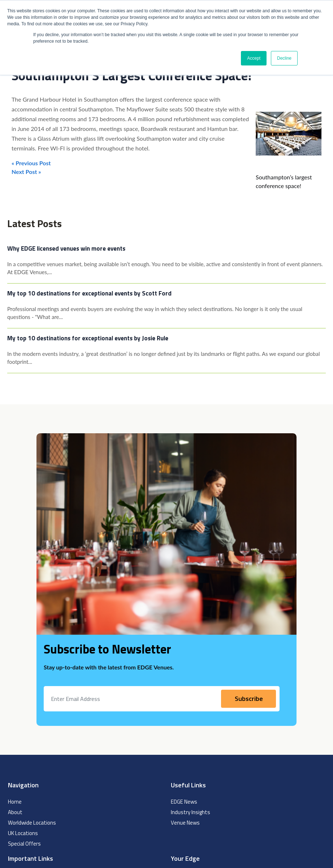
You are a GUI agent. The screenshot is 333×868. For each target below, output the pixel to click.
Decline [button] (284, 58)
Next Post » (26, 172)
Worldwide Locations (32, 823)
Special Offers (24, 844)
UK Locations (23, 833)
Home (15, 802)
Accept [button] (254, 58)
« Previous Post (31, 163)
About (15, 812)
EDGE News (184, 802)
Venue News (185, 823)
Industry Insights (191, 812)
